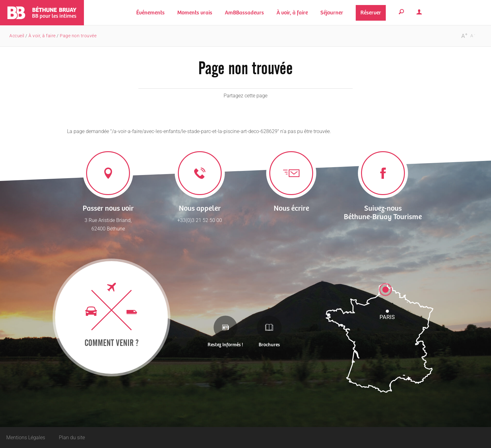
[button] (195, 13)
